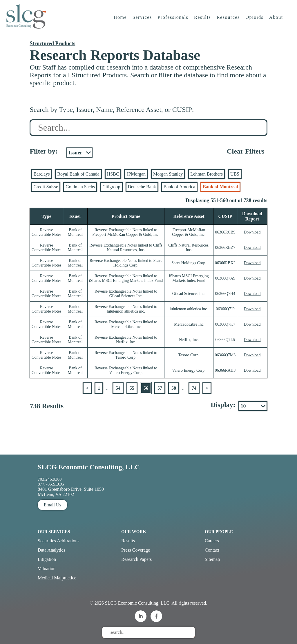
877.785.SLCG (51, 484)
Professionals (174, 22)
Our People (219, 532)
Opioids (255, 22)
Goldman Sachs (80, 187)
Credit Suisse (46, 187)
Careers (212, 541)
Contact (212, 550)
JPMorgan (136, 174)
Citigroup (111, 187)
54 (118, 388)
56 (146, 388)
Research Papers (136, 559)
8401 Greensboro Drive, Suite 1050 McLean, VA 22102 (71, 492)
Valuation (47, 569)
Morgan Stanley (168, 174)
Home (121, 22)
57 (160, 388)
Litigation (47, 559)
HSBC (113, 174)
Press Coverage (136, 550)
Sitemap (212, 559)
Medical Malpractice (57, 578)
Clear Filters (246, 151)
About (277, 22)
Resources (229, 22)
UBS (235, 174)
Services (143, 22)
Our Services (54, 532)
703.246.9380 (50, 479)
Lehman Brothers (207, 174)
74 (194, 388)
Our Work (134, 532)
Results (203, 22)
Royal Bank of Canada (78, 174)
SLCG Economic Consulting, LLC (89, 467)
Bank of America (179, 187)
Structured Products (52, 43)
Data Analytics (51, 550)
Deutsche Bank (142, 187)
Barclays (41, 174)
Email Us (52, 505)
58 (174, 388)
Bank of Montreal (220, 187)
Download (252, 232)
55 (132, 388)
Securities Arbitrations (59, 541)
